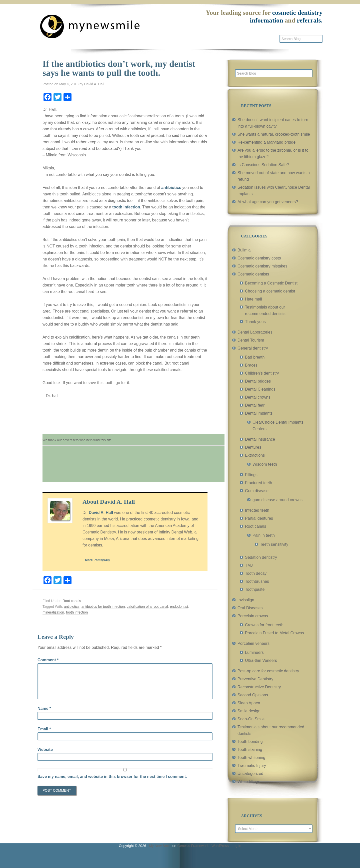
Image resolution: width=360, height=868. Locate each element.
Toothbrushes (257, 581)
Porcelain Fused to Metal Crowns (274, 633)
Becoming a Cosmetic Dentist (271, 283)
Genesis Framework (193, 846)
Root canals (72, 601)
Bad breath (255, 357)
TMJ (249, 565)
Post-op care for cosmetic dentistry (268, 671)
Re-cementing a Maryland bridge (266, 142)
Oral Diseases (250, 608)
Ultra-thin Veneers (261, 660)
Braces (251, 365)
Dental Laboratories (255, 332)
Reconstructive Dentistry (259, 687)
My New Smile (160, 846)
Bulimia (244, 250)
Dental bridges (258, 381)
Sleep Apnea (249, 703)
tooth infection (126, 207)
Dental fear (255, 405)
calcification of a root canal (147, 607)
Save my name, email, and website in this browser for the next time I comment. (112, 777)
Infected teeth (257, 510)
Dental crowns (258, 397)
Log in (236, 846)
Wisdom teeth (265, 464)
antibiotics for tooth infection (103, 607)
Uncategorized (250, 774)
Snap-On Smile (251, 719)
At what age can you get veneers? (268, 202)
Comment (48, 660)
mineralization (53, 612)
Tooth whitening (251, 758)
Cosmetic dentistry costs (259, 258)
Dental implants (259, 413)
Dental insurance (260, 439)
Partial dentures (259, 518)
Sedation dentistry (261, 557)
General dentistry (253, 348)
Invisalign (246, 600)
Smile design (249, 711)
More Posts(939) (97, 560)
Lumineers (254, 652)
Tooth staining (250, 750)
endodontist (179, 607)
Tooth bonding (250, 742)
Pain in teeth (264, 535)
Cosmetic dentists (253, 274)
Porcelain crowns (253, 616)
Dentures (253, 447)
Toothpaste (255, 589)
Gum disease (257, 491)
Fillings (251, 475)
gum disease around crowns (277, 500)
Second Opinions (253, 695)
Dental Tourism (251, 340)
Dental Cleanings (260, 389)
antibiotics (171, 188)
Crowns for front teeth (264, 625)
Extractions (255, 455)
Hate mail (253, 299)
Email (44, 729)
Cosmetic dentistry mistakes (262, 266)
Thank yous (255, 322)
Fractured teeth (259, 483)
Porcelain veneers (253, 643)
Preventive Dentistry (255, 679)
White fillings (249, 782)
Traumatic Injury (252, 766)
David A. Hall (101, 513)
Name (44, 708)
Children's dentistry (262, 373)
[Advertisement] (133, 466)
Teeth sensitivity (274, 544)
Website (45, 750)
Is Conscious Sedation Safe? (263, 165)
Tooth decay (256, 573)
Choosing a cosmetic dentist (270, 291)
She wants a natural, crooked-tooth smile (274, 134)
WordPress (220, 846)
